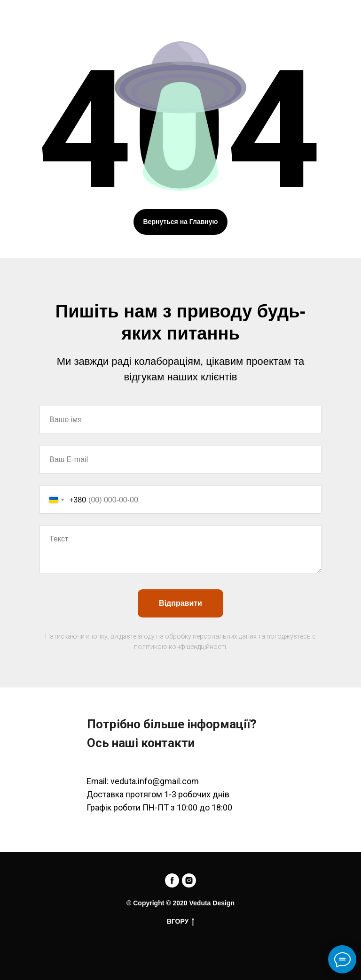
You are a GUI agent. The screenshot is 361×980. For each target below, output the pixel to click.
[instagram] (189, 880)
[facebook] (172, 880)
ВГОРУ (181, 922)
